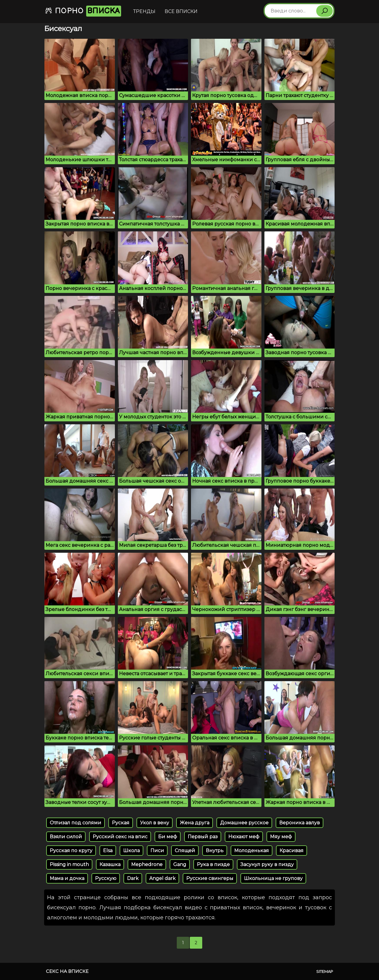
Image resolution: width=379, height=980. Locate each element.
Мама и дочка (67, 878)
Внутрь (215, 851)
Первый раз (203, 837)
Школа (131, 851)
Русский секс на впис (120, 837)
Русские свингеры (210, 878)
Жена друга (195, 823)
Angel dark (162, 878)
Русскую (106, 878)
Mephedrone (147, 864)
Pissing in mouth (69, 864)
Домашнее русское (244, 823)
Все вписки (181, 11)
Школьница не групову (273, 878)
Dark (133, 878)
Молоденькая (252, 851)
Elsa (108, 851)
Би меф (168, 837)
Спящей (185, 851)
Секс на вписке (67, 971)
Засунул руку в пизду (267, 864)
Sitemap (325, 971)
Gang (180, 864)
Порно (83, 11)
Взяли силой (66, 837)
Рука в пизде (213, 864)
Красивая (292, 851)
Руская (121, 823)
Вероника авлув (299, 823)
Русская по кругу (71, 851)
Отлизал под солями (76, 823)
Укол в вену (155, 823)
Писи (157, 851)
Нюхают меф (244, 837)
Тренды (144, 11)
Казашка (110, 864)
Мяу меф (281, 837)
